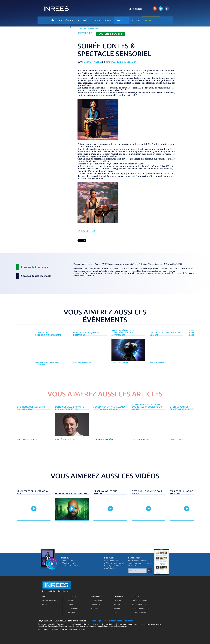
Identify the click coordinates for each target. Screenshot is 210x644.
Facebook (118, 600)
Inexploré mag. (97, 600)
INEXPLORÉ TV (84, 20)
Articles (71, 600)
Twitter (117, 604)
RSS (115, 613)
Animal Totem (93, 62)
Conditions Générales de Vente (119, 621)
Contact (45, 604)
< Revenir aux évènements (88, 29)
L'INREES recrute (139, 613)
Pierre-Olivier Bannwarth (122, 62)
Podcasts (71, 613)
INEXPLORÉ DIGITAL (66, 20)
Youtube (117, 609)
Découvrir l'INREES (140, 600)
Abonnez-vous (151, 20)
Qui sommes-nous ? (141, 604)
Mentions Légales (96, 621)
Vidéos (70, 604)
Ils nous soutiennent (141, 609)
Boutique (136, 20)
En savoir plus (87, 231)
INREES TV (95, 604)
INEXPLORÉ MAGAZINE (103, 20)
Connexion (137, 9)
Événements (122, 20)
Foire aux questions (50, 600)
